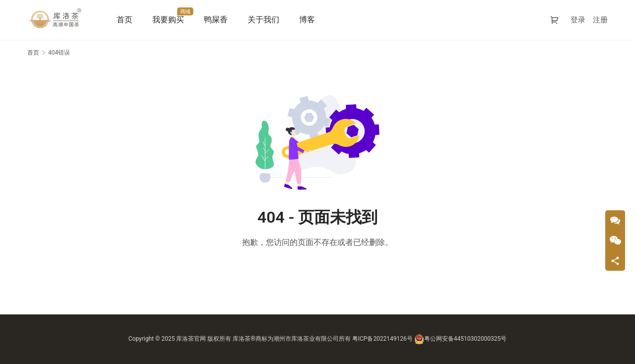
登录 (578, 20)
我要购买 (170, 20)
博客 (309, 20)
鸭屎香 (217, 20)
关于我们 (265, 20)
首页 (126, 20)
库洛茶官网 (191, 339)
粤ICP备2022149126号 (382, 339)
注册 (600, 20)
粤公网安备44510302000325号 (460, 339)
